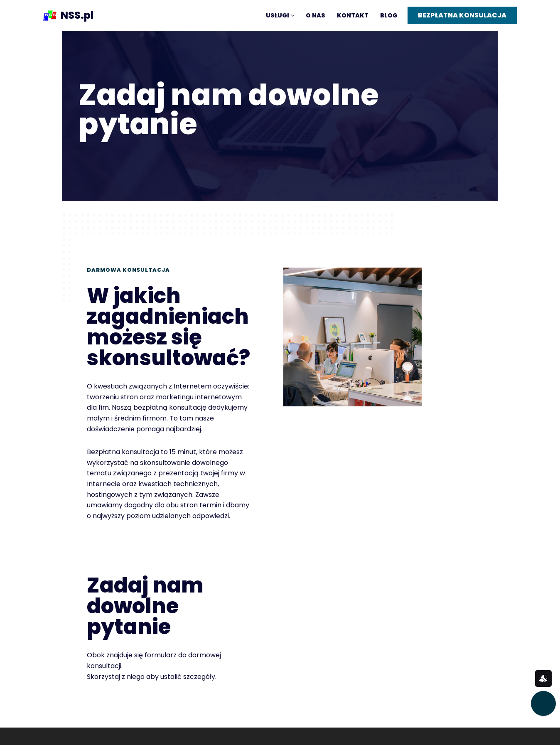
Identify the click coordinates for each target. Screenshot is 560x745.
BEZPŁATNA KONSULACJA (462, 15)
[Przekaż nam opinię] (543, 703)
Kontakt (353, 15)
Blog (389, 15)
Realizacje (221, 726)
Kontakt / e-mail (394, 688)
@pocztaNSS (301, 696)
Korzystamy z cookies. (403, 717)
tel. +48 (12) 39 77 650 (403, 703)
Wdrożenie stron (232, 711)
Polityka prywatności (314, 711)
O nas (316, 15)
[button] (293, 16)
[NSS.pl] (68, 15)
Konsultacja (224, 696)
